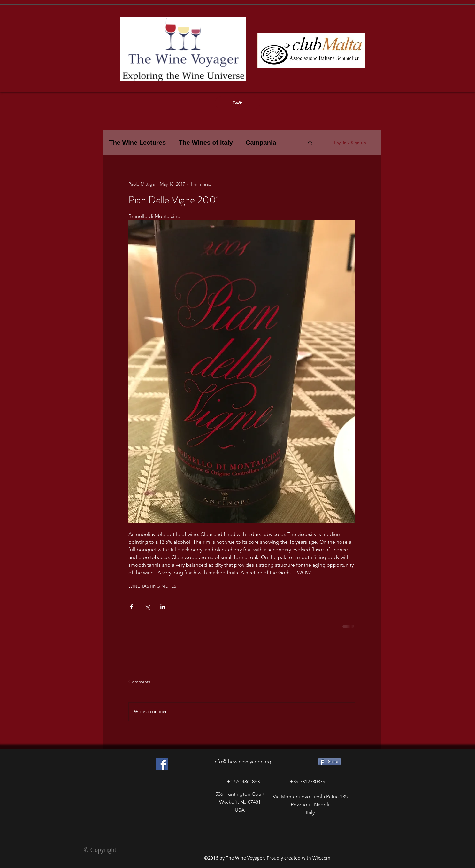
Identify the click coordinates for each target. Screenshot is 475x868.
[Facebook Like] (151, 826)
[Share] (329, 762)
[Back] (238, 103)
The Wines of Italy (206, 143)
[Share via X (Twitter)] (147, 607)
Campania (261, 143)
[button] (310, 143)
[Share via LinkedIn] (163, 607)
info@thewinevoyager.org (242, 761)
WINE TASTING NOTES (152, 586)
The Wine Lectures (138, 143)
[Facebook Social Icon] (162, 764)
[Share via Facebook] (131, 607)
